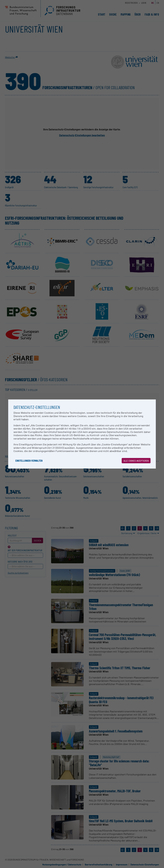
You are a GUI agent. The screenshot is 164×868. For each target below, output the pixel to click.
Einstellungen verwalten (29, 461)
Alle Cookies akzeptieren (136, 461)
